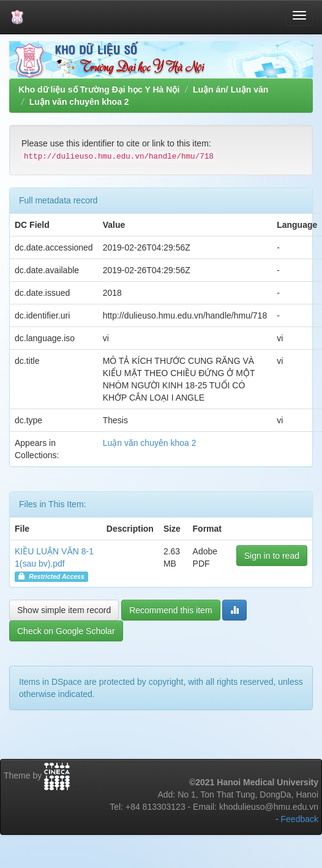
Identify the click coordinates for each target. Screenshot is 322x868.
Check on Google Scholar (66, 631)
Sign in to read (272, 556)
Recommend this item (170, 610)
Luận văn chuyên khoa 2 (79, 102)
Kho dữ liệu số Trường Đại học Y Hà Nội (99, 89)
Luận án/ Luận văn (230, 89)
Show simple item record (64, 610)
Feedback (300, 819)
